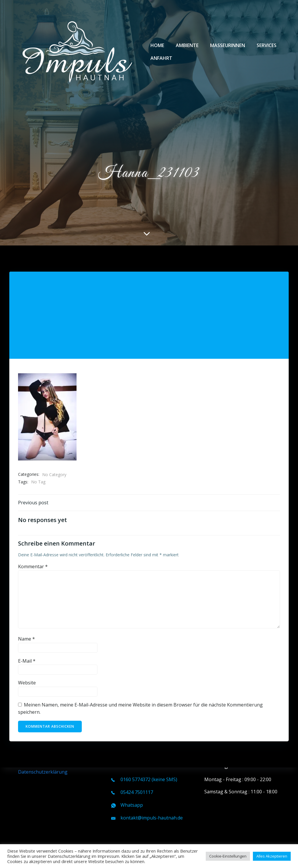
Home (157, 45)
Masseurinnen (228, 45)
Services (267, 45)
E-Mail (27, 632)
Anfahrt (161, 58)
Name (26, 610)
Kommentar (33, 538)
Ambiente (187, 45)
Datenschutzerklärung (43, 772)
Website (27, 654)
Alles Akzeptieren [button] (272, 856)
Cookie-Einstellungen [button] (228, 856)
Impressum (30, 764)
